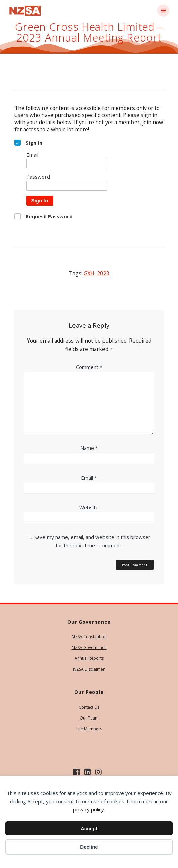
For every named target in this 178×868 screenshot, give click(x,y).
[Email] (67, 164)
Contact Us (89, 707)
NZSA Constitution (89, 637)
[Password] (67, 186)
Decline (89, 847)
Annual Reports (89, 658)
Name (89, 448)
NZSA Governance (89, 647)
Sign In (40, 201)
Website (89, 507)
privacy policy (89, 809)
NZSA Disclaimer (89, 669)
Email (89, 478)
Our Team (89, 718)
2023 (103, 273)
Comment (89, 367)
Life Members (89, 729)
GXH (89, 273)
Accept (89, 828)
